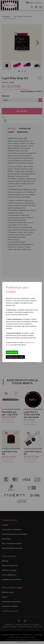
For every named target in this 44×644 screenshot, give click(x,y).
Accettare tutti (12, 352)
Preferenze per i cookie (15, 357)
